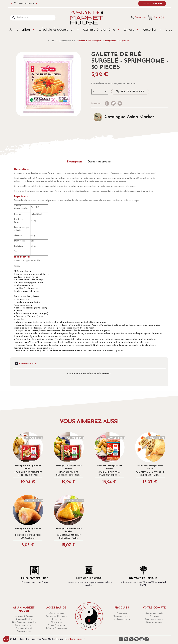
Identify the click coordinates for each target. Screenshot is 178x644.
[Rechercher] (33, 18)
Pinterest (120, 103)
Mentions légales (24, 619)
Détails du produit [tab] (99, 162)
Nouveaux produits (122, 616)
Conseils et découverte (56, 616)
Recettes (150, 30)
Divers (129, 30)
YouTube (126, 639)
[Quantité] (99, 92)
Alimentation (20, 30)
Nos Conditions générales (24, 622)
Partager (107, 103)
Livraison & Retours (24, 616)
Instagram (136, 639)
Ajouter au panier (130, 92)
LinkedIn (142, 639)
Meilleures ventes (122, 619)
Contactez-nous (24, 4)
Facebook (121, 639)
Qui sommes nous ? (24, 625)
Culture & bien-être (100, 30)
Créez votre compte (154, 619)
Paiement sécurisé (24, 628)
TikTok (147, 639)
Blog (169, 30)
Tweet (113, 103)
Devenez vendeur (152, 4)
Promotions (122, 613)
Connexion (154, 616)
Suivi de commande (154, 613)
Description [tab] (74, 162)
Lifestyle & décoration (57, 30)
